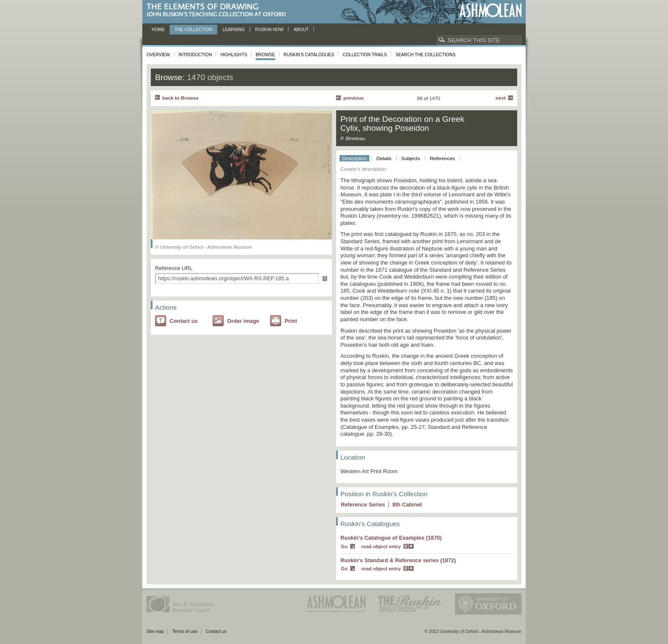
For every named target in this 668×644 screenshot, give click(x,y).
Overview (158, 55)
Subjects (411, 158)
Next (501, 98)
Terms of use (185, 631)
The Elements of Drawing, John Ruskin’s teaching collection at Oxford (219, 10)
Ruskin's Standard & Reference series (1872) (398, 560)
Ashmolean (491, 10)
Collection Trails (365, 55)
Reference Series (363, 505)
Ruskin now (269, 30)
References (442, 158)
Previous (354, 98)
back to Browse (180, 98)
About (301, 30)
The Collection (194, 30)
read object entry (381, 546)
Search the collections (425, 55)
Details (384, 158)
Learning (233, 30)
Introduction (195, 55)
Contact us (184, 321)
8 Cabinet (407, 505)
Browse (265, 55)
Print (291, 321)
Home (158, 30)
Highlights (234, 55)
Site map (155, 631)
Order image (243, 321)
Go (344, 546)
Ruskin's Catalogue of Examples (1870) (391, 538)
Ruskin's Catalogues (309, 55)
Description (354, 158)
